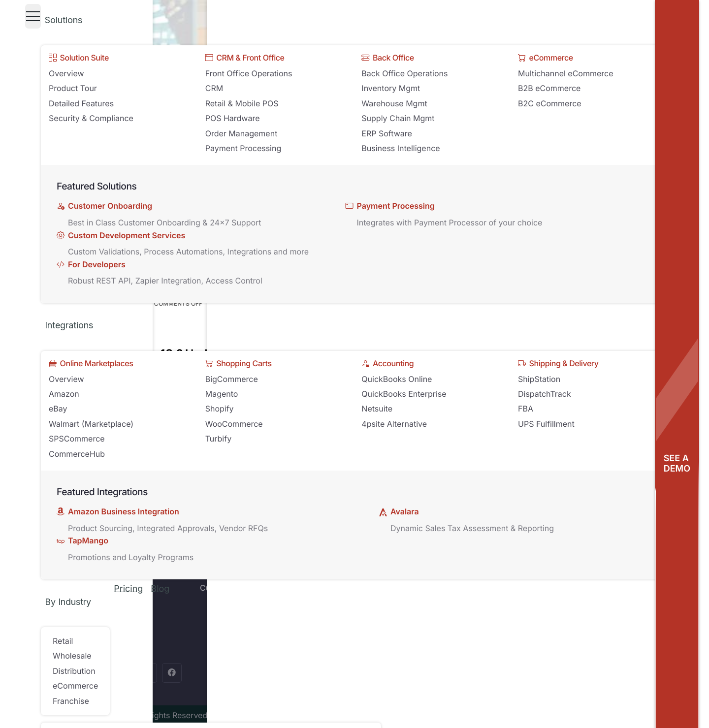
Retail (63, 641)
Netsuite (377, 409)
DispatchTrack (545, 394)
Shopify (220, 409)
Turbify (218, 439)
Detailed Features (81, 103)
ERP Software (387, 133)
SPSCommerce (77, 439)
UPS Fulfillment (546, 424)
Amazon (64, 394)
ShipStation (539, 379)
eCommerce (75, 686)
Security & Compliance (91, 118)
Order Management (242, 133)
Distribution (74, 671)
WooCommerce (234, 424)
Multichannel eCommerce (566, 73)
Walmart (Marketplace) (91, 424)
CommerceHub (77, 454)
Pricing (128, 588)
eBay (58, 409)
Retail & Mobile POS (242, 103)
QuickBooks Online (397, 379)
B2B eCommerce (549, 88)
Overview (66, 73)
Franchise (71, 701)
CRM (214, 88)
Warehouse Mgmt (394, 103)
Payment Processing (243, 148)
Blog (160, 588)
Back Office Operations (404, 73)
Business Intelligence (401, 148)
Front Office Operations (249, 73)
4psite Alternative (394, 424)
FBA (526, 409)
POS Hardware (233, 118)
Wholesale (72, 656)
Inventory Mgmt (391, 88)
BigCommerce (232, 379)
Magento (222, 394)
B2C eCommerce (550, 103)
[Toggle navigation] (33, 16)
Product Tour (73, 88)
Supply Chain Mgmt (398, 118)
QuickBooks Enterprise (404, 394)
